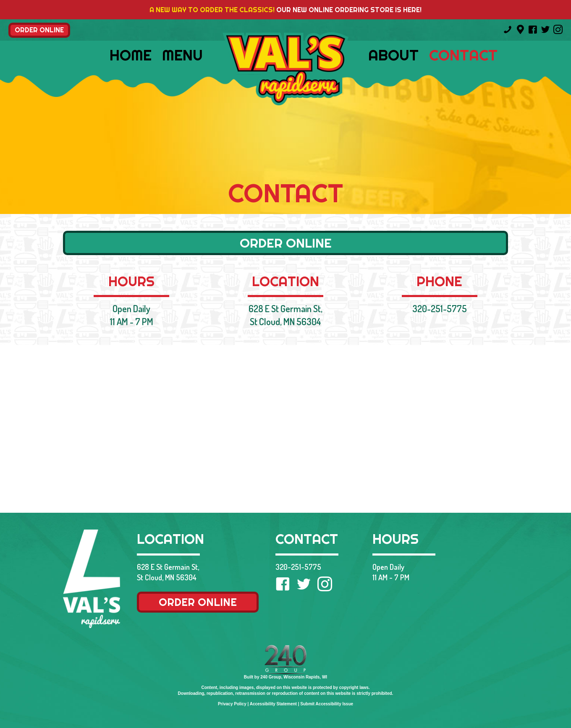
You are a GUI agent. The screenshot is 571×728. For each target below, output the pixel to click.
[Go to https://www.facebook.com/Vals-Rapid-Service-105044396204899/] (533, 30)
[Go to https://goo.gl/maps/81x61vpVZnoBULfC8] (520, 30)
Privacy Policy (232, 704)
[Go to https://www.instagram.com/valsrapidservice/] (558, 30)
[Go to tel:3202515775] (508, 30)
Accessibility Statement (273, 704)
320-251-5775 (440, 308)
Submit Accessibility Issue (327, 704)
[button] (39, 30)
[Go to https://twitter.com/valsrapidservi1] (545, 30)
